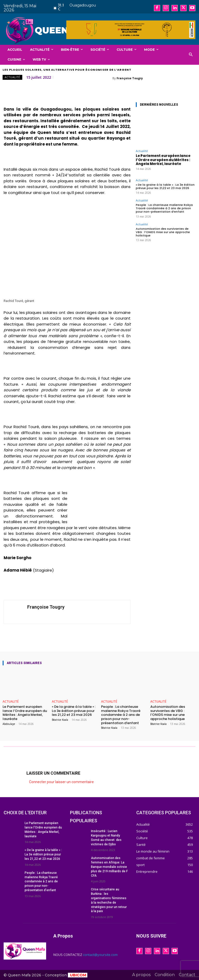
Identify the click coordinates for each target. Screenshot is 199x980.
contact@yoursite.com (100, 955)
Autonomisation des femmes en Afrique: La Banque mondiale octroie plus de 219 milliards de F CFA (109, 867)
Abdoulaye (9, 724)
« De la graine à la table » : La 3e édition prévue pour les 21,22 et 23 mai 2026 (165, 186)
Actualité (12, 77)
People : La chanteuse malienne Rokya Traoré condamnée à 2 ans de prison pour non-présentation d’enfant (164, 208)
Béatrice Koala (60, 720)
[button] (191, 55)
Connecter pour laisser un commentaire (61, 782)
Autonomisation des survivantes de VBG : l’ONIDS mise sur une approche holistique (163, 232)
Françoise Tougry (130, 78)
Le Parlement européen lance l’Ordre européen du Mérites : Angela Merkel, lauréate (163, 160)
